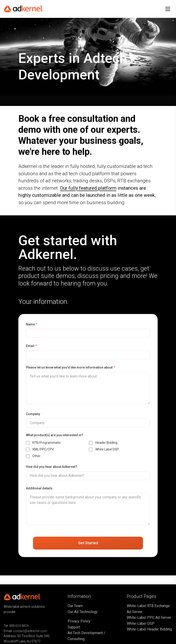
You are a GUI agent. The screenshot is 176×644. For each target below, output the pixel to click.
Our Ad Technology (83, 612)
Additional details (39, 488)
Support (74, 627)
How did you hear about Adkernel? (52, 467)
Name (32, 324)
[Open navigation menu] (168, 9)
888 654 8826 (19, 626)
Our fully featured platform (88, 188)
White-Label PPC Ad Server (149, 618)
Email (31, 346)
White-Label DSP (141, 623)
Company (33, 414)
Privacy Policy (79, 621)
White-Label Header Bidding (149, 629)
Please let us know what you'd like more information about (70, 367)
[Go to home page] (27, 9)
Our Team (75, 606)
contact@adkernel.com (30, 631)
